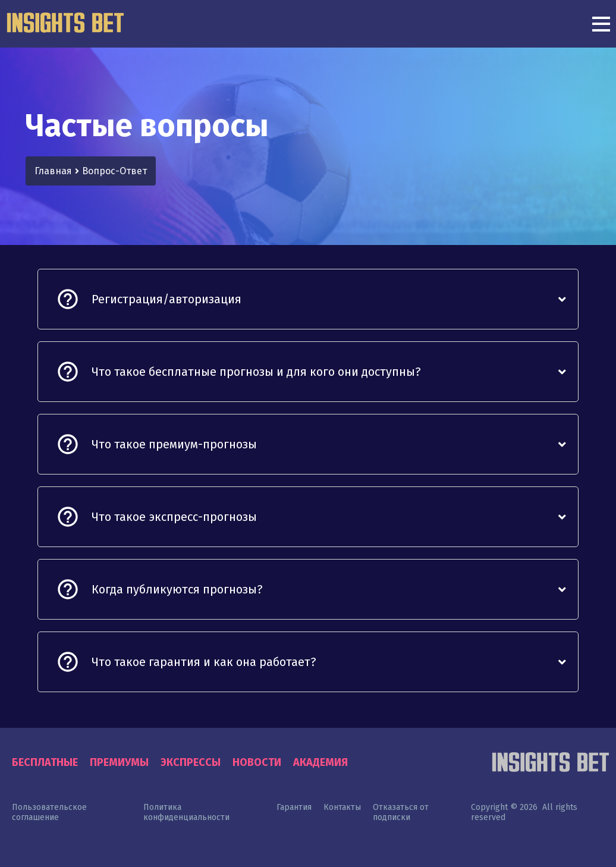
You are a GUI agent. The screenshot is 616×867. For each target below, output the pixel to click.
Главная (53, 171)
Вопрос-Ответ (114, 171)
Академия (320, 762)
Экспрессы (191, 762)
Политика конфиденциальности (186, 812)
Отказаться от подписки (401, 812)
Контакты (342, 807)
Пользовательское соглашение (49, 812)
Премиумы (119, 762)
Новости (257, 762)
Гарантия (294, 807)
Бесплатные (45, 762)
